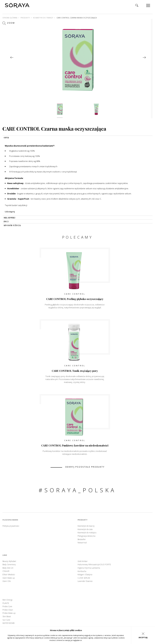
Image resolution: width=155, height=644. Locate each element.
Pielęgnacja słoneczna (86, 536)
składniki (10, 218)
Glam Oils (7, 581)
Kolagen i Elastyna (85, 575)
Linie (5, 555)
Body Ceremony (9, 565)
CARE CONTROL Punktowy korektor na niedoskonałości (75, 445)
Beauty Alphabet (9, 561)
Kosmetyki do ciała (85, 529)
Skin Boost (7, 617)
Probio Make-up (9, 613)
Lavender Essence (85, 581)
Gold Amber (83, 561)
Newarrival (82, 543)
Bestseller (82, 539)
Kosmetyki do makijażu (87, 533)
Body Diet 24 (8, 568)
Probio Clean (8, 610)
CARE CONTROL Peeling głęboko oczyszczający (75, 299)
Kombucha (82, 571)
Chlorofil (6, 571)
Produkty (25, 18)
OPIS (6, 138)
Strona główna (10, 18)
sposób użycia (12, 225)
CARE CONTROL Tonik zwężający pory (75, 371)
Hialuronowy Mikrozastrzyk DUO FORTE (94, 565)
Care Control (75, 294)
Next (144, 57)
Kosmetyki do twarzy (43, 18)
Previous (12, 57)
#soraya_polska (77, 490)
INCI (6, 221)
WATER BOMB (8, 623)
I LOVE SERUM (84, 578)
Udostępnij (10, 212)
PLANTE (6, 603)
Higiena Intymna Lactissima (89, 568)
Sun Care (6, 620)
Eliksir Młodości (9, 575)
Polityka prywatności (11, 526)
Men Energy (7, 600)
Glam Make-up (9, 578)
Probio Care (7, 607)
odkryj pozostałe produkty (85, 467)
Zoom (9, 23)
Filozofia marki (10, 520)
